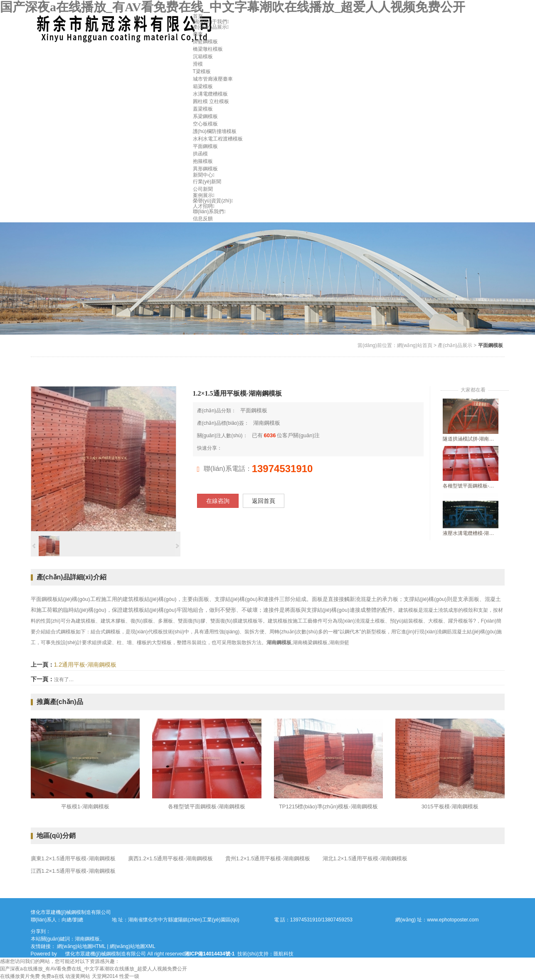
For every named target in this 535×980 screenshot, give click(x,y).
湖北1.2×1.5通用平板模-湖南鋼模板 (365, 858)
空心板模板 (205, 124)
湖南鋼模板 (267, 423)
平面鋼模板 (205, 146)
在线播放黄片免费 (20, 976)
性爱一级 (129, 976)
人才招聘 (204, 206)
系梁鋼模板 (205, 116)
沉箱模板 (203, 57)
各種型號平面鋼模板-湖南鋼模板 (471, 486)
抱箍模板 (203, 161)
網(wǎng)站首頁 (415, 345)
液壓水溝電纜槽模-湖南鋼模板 (471, 533)
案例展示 (204, 195)
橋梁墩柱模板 (208, 49)
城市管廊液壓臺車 (213, 79)
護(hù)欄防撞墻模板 (215, 131)
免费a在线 (53, 976)
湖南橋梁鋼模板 (310, 643)
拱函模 (200, 154)
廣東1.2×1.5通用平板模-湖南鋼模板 (73, 858)
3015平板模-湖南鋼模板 (450, 806)
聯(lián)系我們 (209, 212)
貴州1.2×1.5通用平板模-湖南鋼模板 (268, 858)
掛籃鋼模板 (205, 42)
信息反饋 (203, 219)
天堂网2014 (105, 976)
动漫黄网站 (78, 976)
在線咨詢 (218, 501)
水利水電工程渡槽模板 (218, 139)
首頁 (198, 16)
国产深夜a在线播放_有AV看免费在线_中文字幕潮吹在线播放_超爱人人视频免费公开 (233, 7)
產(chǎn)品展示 (211, 27)
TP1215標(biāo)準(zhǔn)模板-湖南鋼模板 (328, 806)
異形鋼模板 (205, 169)
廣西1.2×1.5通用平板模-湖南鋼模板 (170, 858)
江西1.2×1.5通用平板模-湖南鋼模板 (73, 871)
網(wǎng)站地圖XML (133, 946)
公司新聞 (203, 189)
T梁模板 (202, 71)
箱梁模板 (203, 86)
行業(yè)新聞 (207, 182)
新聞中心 (204, 175)
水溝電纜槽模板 (210, 94)
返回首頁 (264, 501)
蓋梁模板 (203, 109)
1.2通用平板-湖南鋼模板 (85, 665)
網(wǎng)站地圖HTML (81, 946)
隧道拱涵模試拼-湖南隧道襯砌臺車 (471, 439)
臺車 (198, 34)
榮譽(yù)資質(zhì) (213, 201)
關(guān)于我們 (211, 22)
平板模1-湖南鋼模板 (85, 806)
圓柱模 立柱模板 (211, 101)
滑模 (198, 64)
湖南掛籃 (339, 643)
